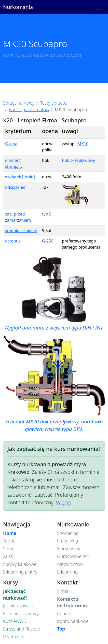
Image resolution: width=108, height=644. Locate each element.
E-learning (67, 572)
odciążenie (15, 187)
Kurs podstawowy (21, 613)
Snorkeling (68, 533)
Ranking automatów (29, 109)
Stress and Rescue (22, 629)
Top (61, 629)
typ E (47, 214)
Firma (63, 591)
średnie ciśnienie (21, 231)
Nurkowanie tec (73, 556)
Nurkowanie (69, 549)
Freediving (68, 541)
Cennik (64, 613)
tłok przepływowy (78, 160)
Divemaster (15, 637)
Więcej (63, 502)
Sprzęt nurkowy (19, 103)
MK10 (83, 144)
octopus (13, 241)
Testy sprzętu (53, 103)
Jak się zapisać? (18, 606)
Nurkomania (18, 7)
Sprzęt (10, 549)
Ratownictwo (70, 564)
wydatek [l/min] (20, 177)
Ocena (11, 144)
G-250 (48, 241)
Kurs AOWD (15, 621)
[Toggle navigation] (98, 7)
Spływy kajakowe (20, 564)
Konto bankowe (73, 621)
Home (10, 533)
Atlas (8, 556)
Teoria (9, 541)
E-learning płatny (20, 572)
